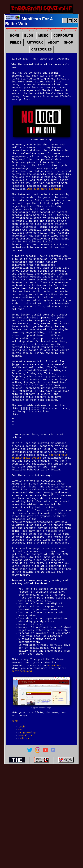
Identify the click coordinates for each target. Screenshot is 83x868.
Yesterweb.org (22, 767)
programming (27, 831)
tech (21, 824)
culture (24, 838)
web (21, 828)
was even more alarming (44, 205)
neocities (54, 760)
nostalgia (25, 835)
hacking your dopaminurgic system (40, 517)
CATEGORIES (42, 51)
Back (15, 818)
